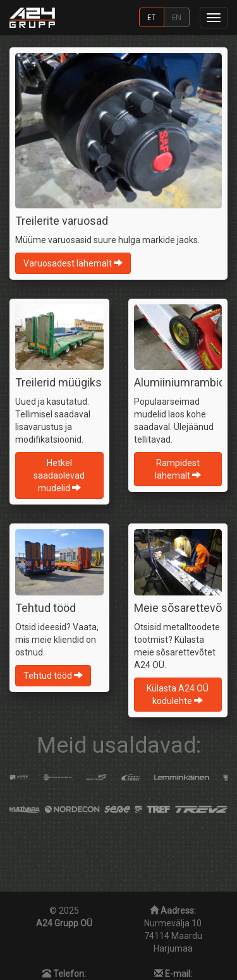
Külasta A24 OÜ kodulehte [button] (178, 695)
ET (152, 17)
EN (177, 17)
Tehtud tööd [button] (53, 676)
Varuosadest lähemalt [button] (73, 263)
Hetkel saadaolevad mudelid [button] (59, 475)
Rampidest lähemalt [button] (178, 469)
